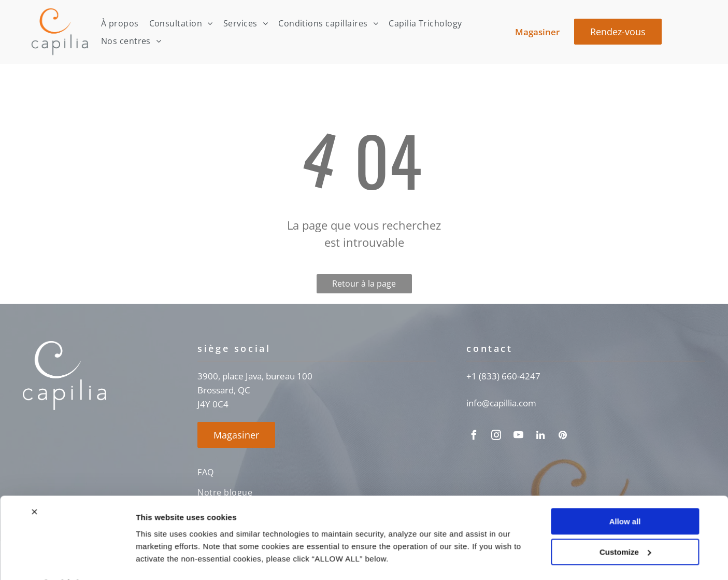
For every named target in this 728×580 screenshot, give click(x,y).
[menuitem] (120, 23)
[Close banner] (34, 485)
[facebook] (474, 437)
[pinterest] (563, 437)
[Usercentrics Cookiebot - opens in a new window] (67, 560)
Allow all (625, 494)
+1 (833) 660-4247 (503, 376)
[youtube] (518, 437)
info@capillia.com (501, 403)
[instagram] (496, 437)
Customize (625, 525)
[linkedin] (540, 437)
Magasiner (537, 32)
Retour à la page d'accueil (364, 286)
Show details (160, 560)
